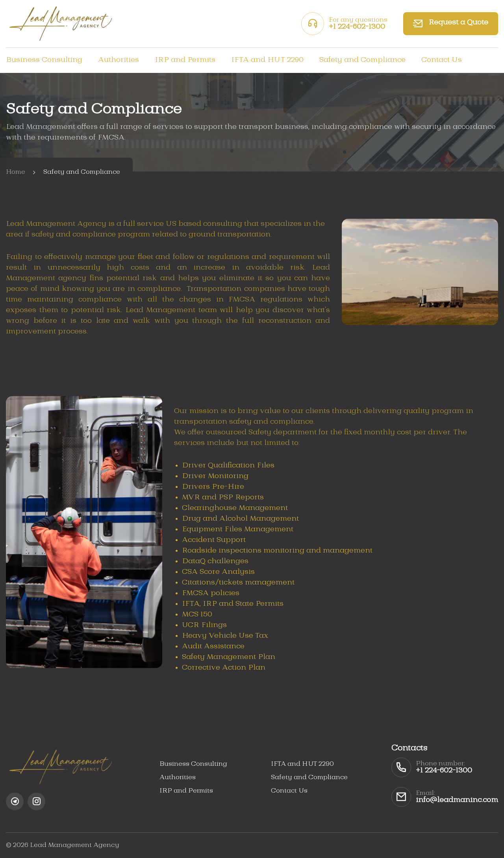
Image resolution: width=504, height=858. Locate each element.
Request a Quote (451, 24)
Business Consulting (44, 60)
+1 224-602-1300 (357, 27)
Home (16, 172)
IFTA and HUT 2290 (267, 60)
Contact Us (442, 60)
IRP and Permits (185, 60)
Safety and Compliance (362, 60)
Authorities (119, 60)
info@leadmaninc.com (457, 800)
